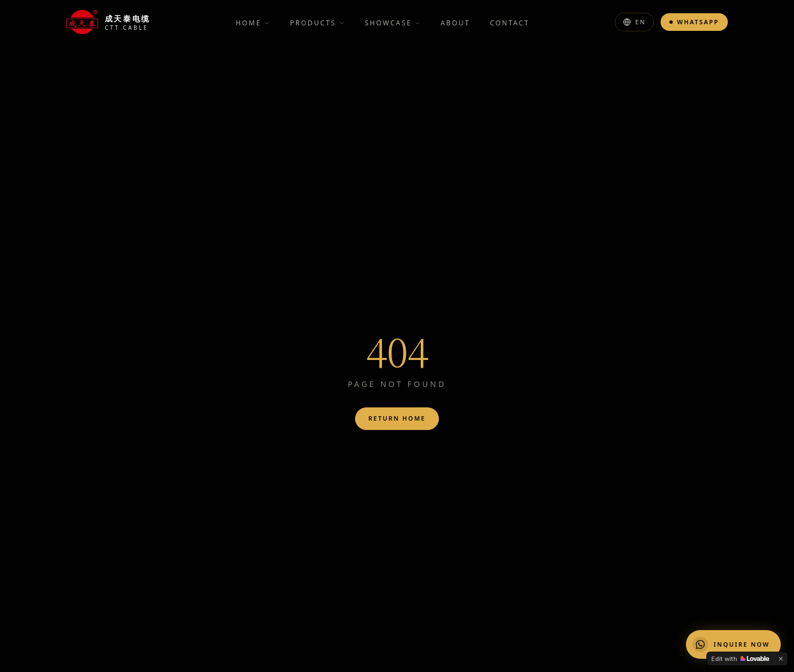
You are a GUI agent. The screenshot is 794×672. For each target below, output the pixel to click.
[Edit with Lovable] (740, 659)
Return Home (397, 418)
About (455, 23)
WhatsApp (694, 22)
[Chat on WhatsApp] (733, 644)
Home (253, 23)
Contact (509, 23)
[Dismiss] (781, 659)
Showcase (393, 23)
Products (318, 23)
